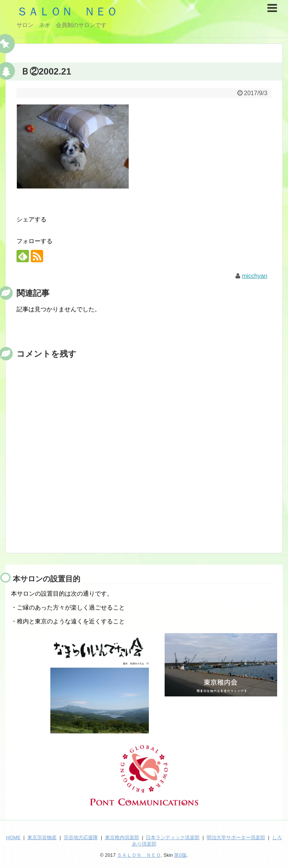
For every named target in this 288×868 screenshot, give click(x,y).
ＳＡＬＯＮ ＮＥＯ (67, 11)
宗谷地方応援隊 (81, 837)
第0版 (180, 855)
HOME (13, 837)
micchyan (255, 276)
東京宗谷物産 (42, 837)
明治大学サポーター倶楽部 (236, 837)
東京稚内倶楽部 (122, 837)
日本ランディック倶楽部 (173, 837)
